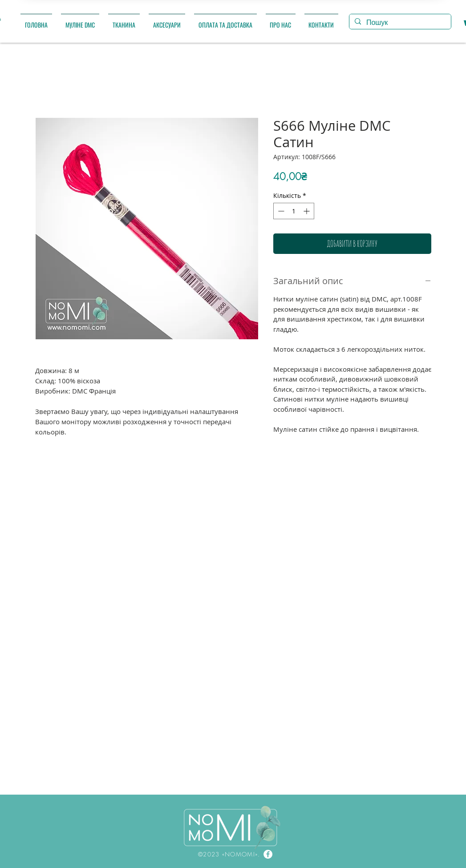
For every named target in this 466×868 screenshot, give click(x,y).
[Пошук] (399, 23)
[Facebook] (268, 854)
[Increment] (307, 211)
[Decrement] (280, 211)
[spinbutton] (294, 211)
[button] (80, 21)
